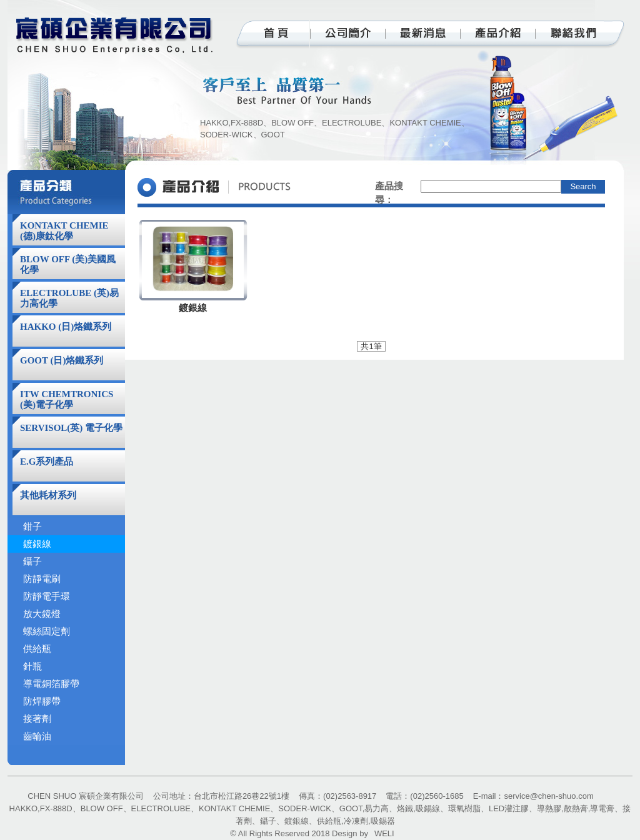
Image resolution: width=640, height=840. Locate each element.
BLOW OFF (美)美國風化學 (68, 264)
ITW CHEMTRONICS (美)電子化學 (67, 399)
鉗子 (32, 526)
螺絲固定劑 (47, 631)
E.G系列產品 (47, 462)
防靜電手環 (47, 596)
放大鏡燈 (42, 614)
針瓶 (32, 666)
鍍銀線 (37, 544)
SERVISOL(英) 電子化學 (71, 428)
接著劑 (37, 719)
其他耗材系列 (48, 495)
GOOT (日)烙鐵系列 (62, 360)
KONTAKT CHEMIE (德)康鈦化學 (64, 231)
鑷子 (32, 561)
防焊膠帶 (42, 701)
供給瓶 (37, 649)
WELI (384, 833)
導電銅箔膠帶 (51, 684)
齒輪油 (37, 736)
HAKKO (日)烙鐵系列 (66, 327)
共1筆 (371, 346)
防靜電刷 (42, 579)
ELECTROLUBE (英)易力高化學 (69, 298)
